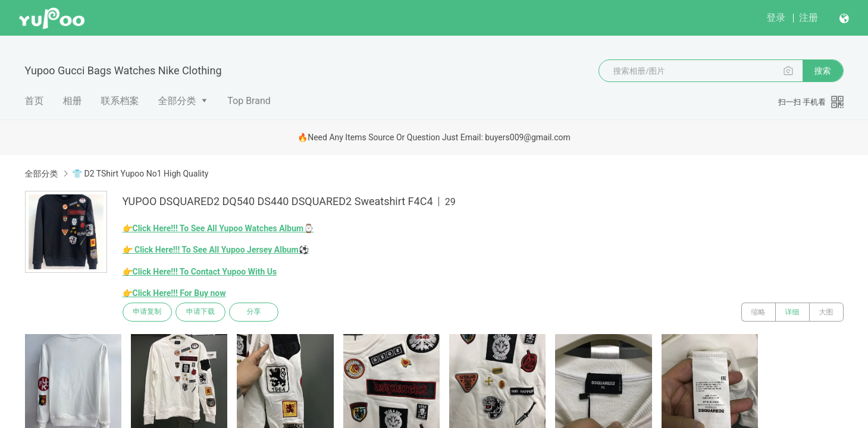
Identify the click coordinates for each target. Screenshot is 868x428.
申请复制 (148, 312)
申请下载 (201, 312)
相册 (73, 101)
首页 (35, 101)
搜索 (823, 71)
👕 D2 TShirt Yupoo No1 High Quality (140, 174)
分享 (255, 312)
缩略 (759, 312)
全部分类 (177, 101)
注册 (809, 18)
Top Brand (249, 101)
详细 (792, 312)
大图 (826, 312)
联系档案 (120, 101)
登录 (776, 18)
